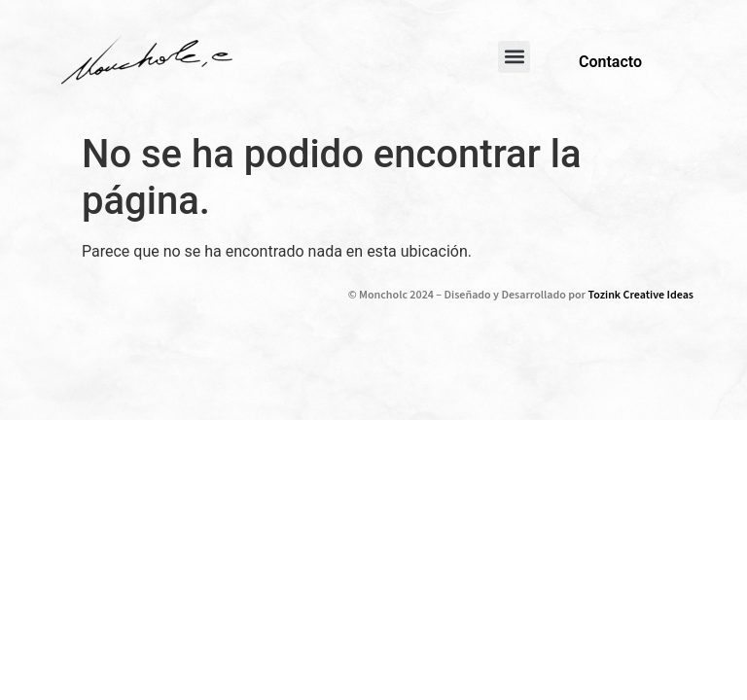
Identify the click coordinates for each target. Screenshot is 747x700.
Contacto (610, 62)
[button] (514, 57)
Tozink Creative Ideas (641, 295)
